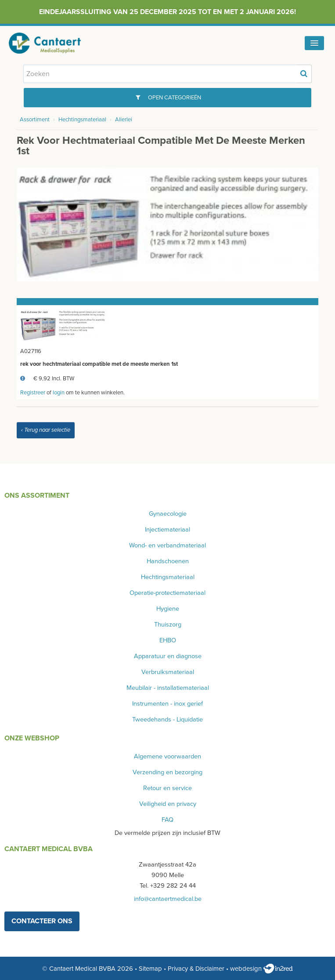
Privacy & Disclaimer (196, 969)
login (59, 393)
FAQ (167, 820)
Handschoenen (168, 561)
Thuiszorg (168, 625)
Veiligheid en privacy (168, 804)
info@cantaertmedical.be (168, 899)
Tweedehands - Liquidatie (167, 720)
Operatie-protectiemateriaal (167, 593)
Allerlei (124, 120)
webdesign (261, 969)
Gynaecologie (168, 514)
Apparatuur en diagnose (168, 656)
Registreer (33, 393)
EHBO (168, 640)
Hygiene (168, 609)
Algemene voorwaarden (167, 756)
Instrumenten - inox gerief (167, 704)
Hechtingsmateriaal (82, 120)
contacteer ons (42, 921)
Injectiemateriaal (167, 530)
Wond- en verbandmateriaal (167, 545)
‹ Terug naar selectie (46, 430)
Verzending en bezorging (167, 772)
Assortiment (35, 120)
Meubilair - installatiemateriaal (168, 688)
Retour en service (167, 788)
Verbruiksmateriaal (168, 672)
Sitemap (150, 969)
